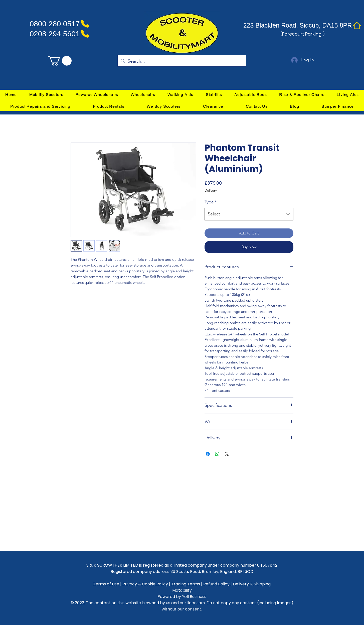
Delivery (211, 190)
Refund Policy (217, 584)
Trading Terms (186, 584)
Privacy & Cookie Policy (145, 584)
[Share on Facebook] (208, 454)
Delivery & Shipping (252, 584)
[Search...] (181, 61)
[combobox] (249, 214)
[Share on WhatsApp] (217, 454)
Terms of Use (106, 584)
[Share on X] (227, 454)
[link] (60, 61)
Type (211, 202)
